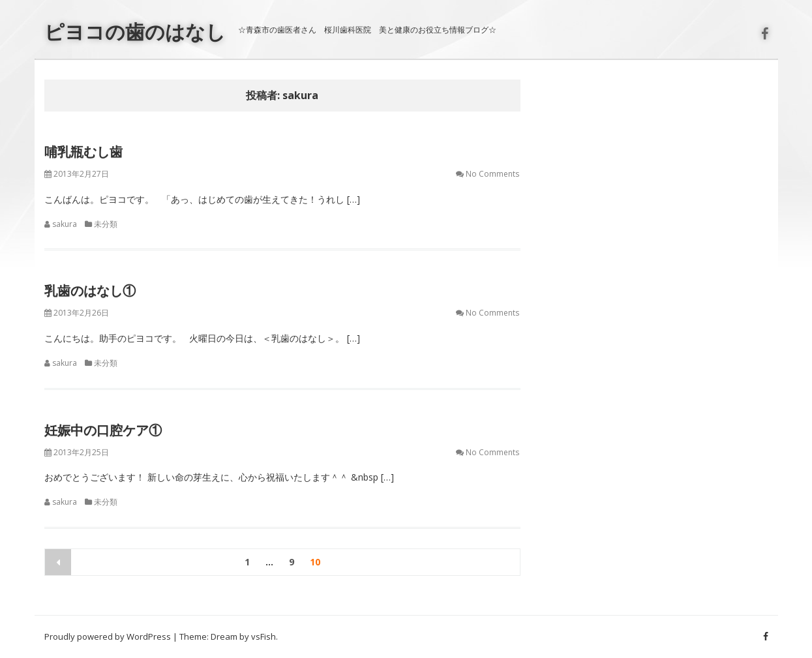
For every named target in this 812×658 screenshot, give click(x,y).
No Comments (492, 174)
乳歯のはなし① (90, 291)
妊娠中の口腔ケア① (103, 430)
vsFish (263, 636)
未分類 (106, 224)
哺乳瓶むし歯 (83, 152)
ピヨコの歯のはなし (135, 32)
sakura (65, 224)
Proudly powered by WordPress (108, 636)
